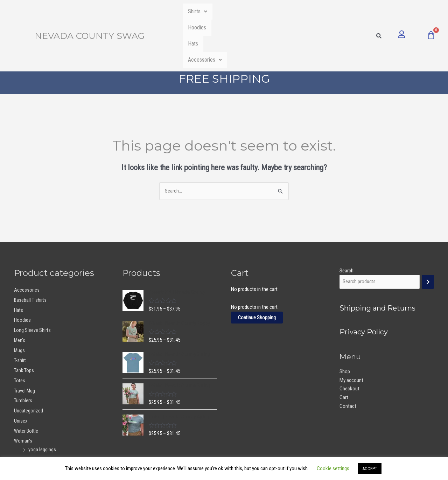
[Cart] (431, 11)
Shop (345, 324)
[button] (204, 12)
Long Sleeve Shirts (33, 283)
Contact (348, 359)
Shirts (204, 11)
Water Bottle (27, 383)
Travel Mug (25, 343)
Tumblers (23, 353)
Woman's (23, 393)
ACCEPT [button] (370, 469)
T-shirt (20, 313)
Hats (282, 11)
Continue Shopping (257, 270)
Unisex (21, 373)
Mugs (20, 302)
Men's (20, 292)
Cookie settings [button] (333, 468)
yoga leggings (42, 402)
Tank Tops (24, 323)
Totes (20, 333)
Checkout (349, 341)
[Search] (428, 234)
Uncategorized (29, 363)
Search (346, 223)
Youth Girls (25, 412)
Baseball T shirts (31, 252)
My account (351, 333)
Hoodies (245, 11)
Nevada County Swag (90, 12)
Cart (344, 350)
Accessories (327, 11)
